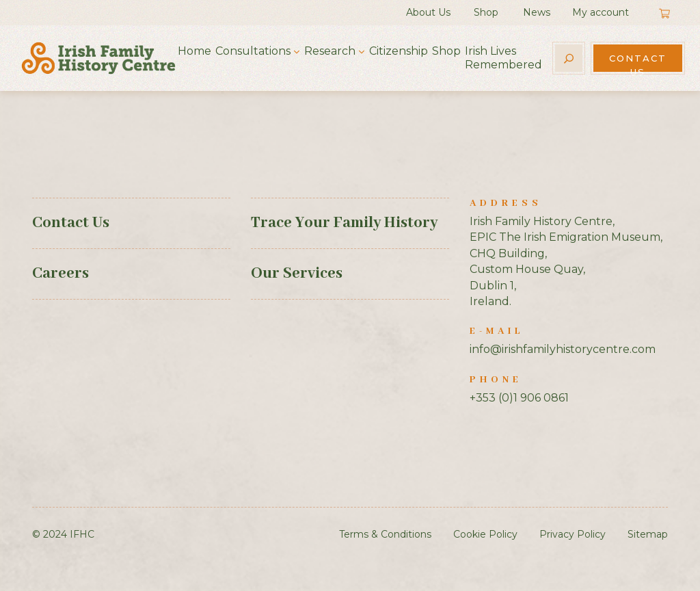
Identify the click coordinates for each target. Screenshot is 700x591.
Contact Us (638, 62)
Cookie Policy (485, 534)
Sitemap (648, 534)
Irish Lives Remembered (503, 58)
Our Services (297, 274)
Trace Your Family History (344, 223)
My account (601, 12)
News (537, 12)
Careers (60, 274)
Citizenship (399, 51)
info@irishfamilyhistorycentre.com (563, 349)
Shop (486, 12)
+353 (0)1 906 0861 (519, 398)
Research (330, 51)
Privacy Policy (573, 534)
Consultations (253, 51)
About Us (428, 12)
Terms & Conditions (385, 534)
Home (194, 51)
